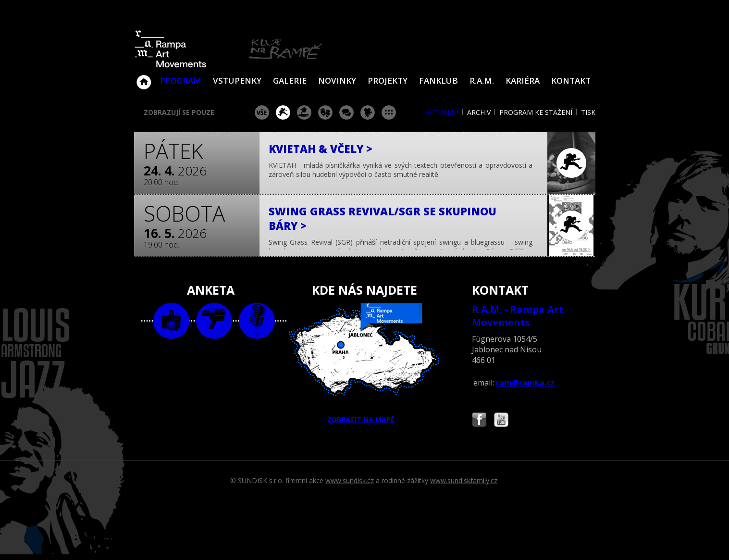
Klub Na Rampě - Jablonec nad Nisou (144, 77)
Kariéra (523, 81)
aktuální (442, 112)
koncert (283, 112)
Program (181, 81)
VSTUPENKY (237, 81)
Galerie (290, 81)
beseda (346, 112)
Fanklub (439, 81)
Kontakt (571, 81)
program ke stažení (536, 112)
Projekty (388, 81)
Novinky (337, 81)
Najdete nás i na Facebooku (479, 421)
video (214, 321)
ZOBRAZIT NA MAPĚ (364, 363)
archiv (479, 112)
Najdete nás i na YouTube (501, 421)
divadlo (325, 112)
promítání (368, 112)
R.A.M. (482, 81)
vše (262, 112)
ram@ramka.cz (525, 383)
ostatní (389, 112)
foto (171, 321)
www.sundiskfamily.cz (464, 480)
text (257, 321)
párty (304, 112)
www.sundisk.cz (350, 480)
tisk (588, 112)
